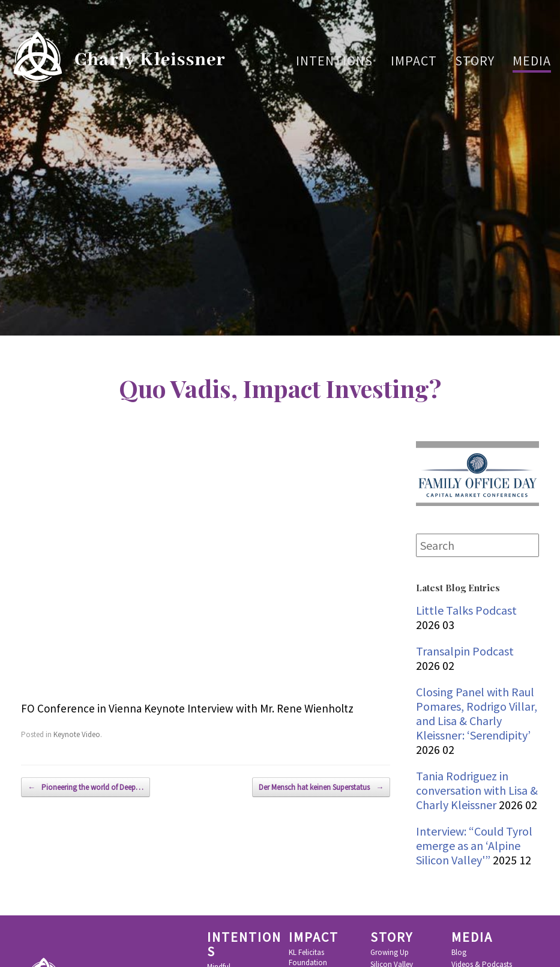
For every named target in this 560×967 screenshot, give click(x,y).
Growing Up (390, 953)
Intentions (334, 61)
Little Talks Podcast (466, 610)
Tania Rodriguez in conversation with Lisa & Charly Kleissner (477, 790)
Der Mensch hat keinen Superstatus (321, 788)
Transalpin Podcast (465, 651)
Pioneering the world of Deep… (86, 788)
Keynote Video (77, 734)
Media (532, 61)
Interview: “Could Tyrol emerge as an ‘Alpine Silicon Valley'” (474, 845)
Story (475, 61)
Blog (459, 953)
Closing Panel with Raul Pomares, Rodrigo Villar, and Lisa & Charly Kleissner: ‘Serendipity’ (477, 713)
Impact (414, 61)
